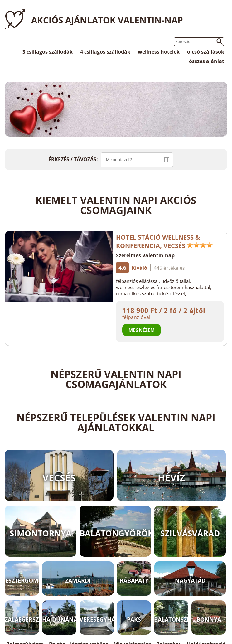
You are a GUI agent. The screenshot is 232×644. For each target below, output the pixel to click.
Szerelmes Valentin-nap (145, 255)
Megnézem (142, 330)
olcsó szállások (206, 52)
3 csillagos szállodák (48, 52)
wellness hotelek (159, 52)
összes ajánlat (207, 61)
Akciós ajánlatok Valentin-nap (107, 20)
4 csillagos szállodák (105, 52)
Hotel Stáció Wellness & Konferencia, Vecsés (164, 241)
